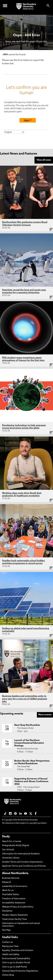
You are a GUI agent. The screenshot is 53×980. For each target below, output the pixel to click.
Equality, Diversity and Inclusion (18, 950)
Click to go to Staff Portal (14, 967)
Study (6, 837)
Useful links (10, 937)
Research (7, 882)
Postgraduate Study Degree (16, 846)
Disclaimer (7, 911)
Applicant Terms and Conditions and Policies (24, 866)
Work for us (8, 890)
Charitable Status (11, 895)
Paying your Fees (10, 946)
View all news (44, 160)
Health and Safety (11, 955)
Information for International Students (21, 854)
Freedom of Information (14, 899)
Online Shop (8, 975)
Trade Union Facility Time (14, 919)
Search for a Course (12, 841)
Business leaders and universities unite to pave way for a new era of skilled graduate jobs (25, 699)
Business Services (11, 878)
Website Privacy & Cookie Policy (18, 907)
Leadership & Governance (15, 886)
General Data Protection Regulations (20, 971)
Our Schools (8, 850)
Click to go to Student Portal (16, 963)
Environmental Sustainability (16, 959)
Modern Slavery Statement (15, 915)
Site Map (6, 930)
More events (45, 715)
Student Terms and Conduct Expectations (22, 862)
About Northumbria (15, 873)
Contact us (7, 942)
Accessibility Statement (14, 903)
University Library (11, 858)
